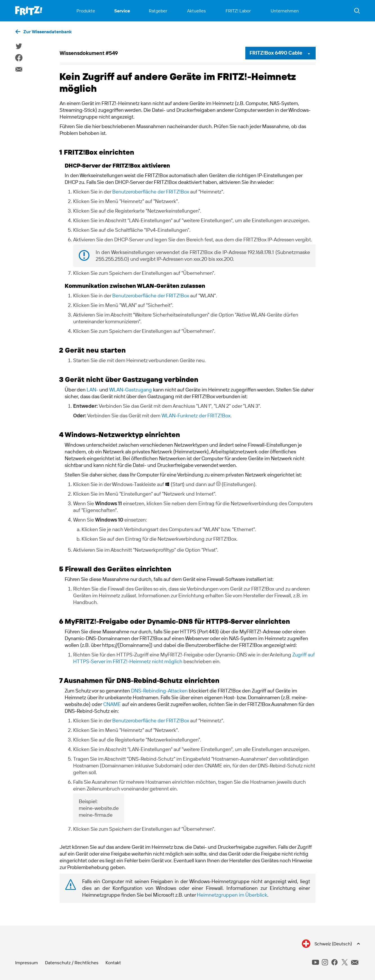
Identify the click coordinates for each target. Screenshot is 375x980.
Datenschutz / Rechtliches (72, 963)
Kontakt (113, 963)
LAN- (92, 390)
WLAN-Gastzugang (131, 390)
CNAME (112, 704)
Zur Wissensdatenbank (48, 32)
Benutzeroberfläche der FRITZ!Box (151, 192)
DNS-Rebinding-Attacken (159, 691)
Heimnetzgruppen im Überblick (232, 895)
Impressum (27, 963)
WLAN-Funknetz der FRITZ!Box (196, 416)
